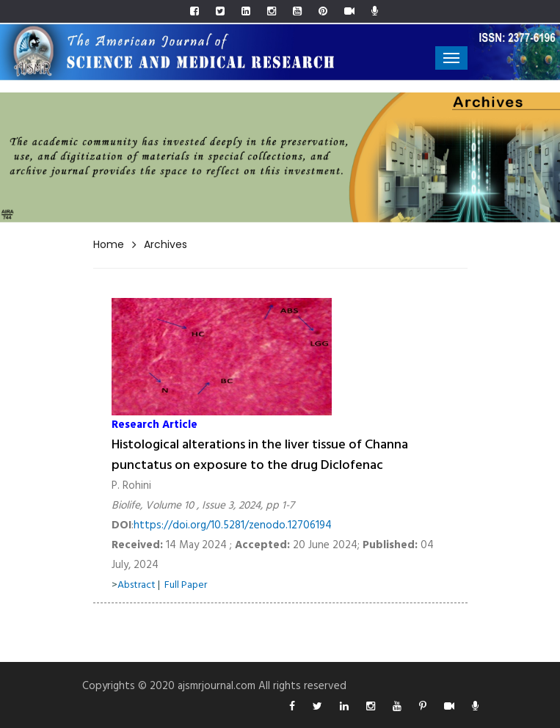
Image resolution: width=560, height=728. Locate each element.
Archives (166, 244)
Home (109, 244)
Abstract (137, 585)
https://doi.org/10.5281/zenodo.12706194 (233, 525)
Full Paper (186, 585)
